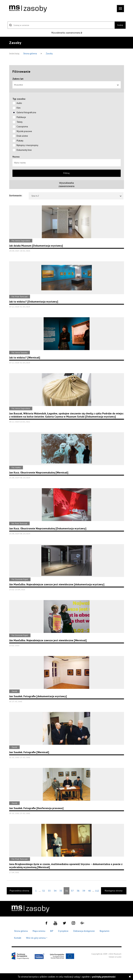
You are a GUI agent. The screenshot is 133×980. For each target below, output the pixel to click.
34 (55, 891)
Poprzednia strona (19, 891)
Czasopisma (22, 127)
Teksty (20, 122)
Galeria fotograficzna (26, 112)
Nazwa (16, 157)
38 (78, 891)
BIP (52, 931)
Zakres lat (18, 79)
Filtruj (67, 173)
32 (44, 891)
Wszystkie (67, 85)
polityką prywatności (104, 977)
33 (49, 891)
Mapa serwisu (39, 931)
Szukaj (120, 25)
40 (90, 891)
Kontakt (18, 938)
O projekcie (63, 931)
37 (72, 891)
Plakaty (20, 141)
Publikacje (21, 117)
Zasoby (49, 54)
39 (84, 891)
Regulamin (105, 931)
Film (19, 108)
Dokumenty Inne (24, 150)
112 (97, 891)
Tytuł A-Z (77, 196)
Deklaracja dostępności (84, 931)
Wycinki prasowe (24, 131)
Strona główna (30, 54)
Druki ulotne (22, 136)
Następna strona (114, 891)
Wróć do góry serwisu (37, 938)
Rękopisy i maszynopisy (27, 145)
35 (61, 891)
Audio (19, 103)
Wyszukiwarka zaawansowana (66, 33)
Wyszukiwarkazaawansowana (66, 185)
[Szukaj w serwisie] (61, 25)
